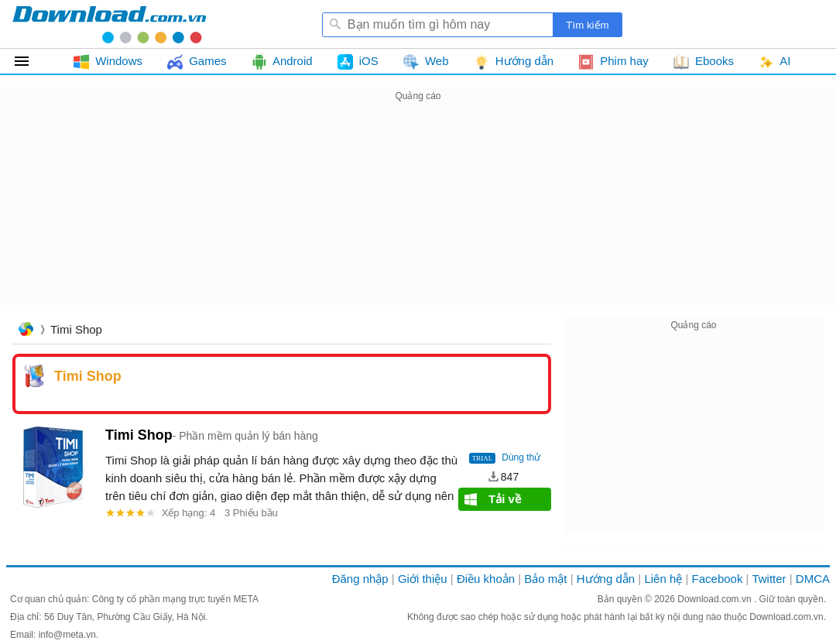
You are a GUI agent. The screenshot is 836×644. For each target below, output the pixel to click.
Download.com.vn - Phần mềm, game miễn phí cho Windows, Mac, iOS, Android (109, 24)
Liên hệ (663, 579)
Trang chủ (26, 331)
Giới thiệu (423, 579)
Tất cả (31, 61)
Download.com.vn (716, 599)
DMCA (813, 579)
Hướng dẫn (606, 579)
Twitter (769, 579)
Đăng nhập (360, 579)
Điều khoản (486, 579)
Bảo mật (545, 579)
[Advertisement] (418, 214)
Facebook (718, 579)
